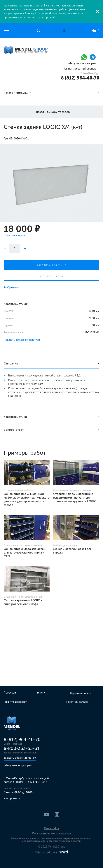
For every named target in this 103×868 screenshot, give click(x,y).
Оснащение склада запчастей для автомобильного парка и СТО (25, 553)
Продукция (10, 693)
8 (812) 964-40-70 (80, 78)
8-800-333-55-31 (22, 748)
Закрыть (97, 11)
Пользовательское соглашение (52, 834)
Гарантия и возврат (15, 702)
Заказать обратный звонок (80, 69)
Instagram (57, 814)
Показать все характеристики (22, 340)
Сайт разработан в (52, 853)
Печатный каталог (77, 702)
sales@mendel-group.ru (82, 64)
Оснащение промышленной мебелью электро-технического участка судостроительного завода (27, 499)
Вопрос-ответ (14, 430)
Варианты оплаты (81, 693)
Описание (11, 363)
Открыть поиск (39, 30)
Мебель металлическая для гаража (72, 551)
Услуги (41, 693)
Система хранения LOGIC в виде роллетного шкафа (23, 602)
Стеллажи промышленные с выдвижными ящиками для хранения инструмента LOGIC (75, 498)
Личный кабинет (64, 31)
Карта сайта (52, 828)
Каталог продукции (18, 93)
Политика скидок (14, 235)
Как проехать (12, 799)
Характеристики (15, 417)
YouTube (46, 814)
